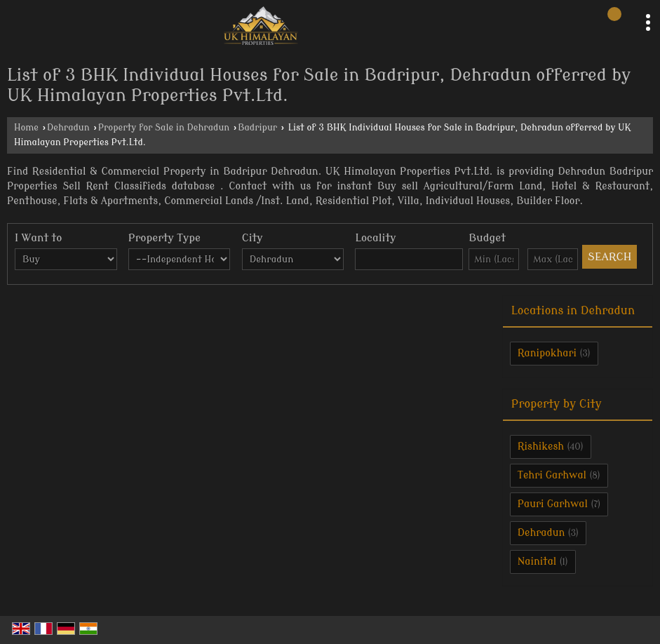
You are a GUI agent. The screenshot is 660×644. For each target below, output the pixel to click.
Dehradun (68, 128)
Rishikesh (541, 447)
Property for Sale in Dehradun (164, 128)
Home (26, 128)
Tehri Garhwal (552, 475)
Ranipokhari (547, 353)
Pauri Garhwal (553, 504)
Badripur (257, 128)
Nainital (537, 562)
